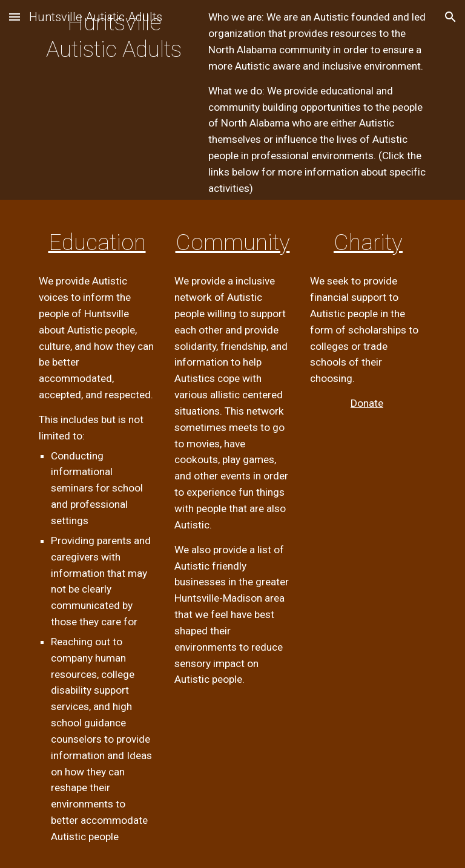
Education (97, 242)
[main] (114, 48)
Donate (367, 403)
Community (233, 242)
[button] (15, 17)
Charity (368, 242)
